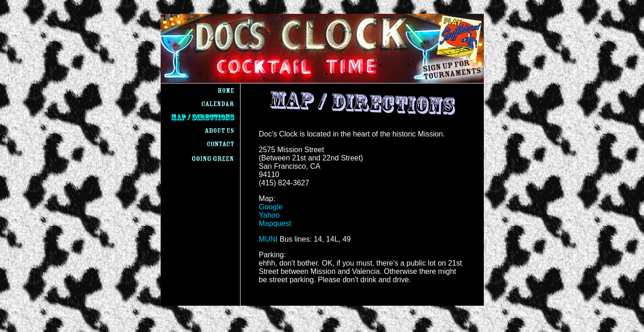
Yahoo (269, 215)
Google (271, 207)
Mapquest (275, 223)
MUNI (268, 239)
